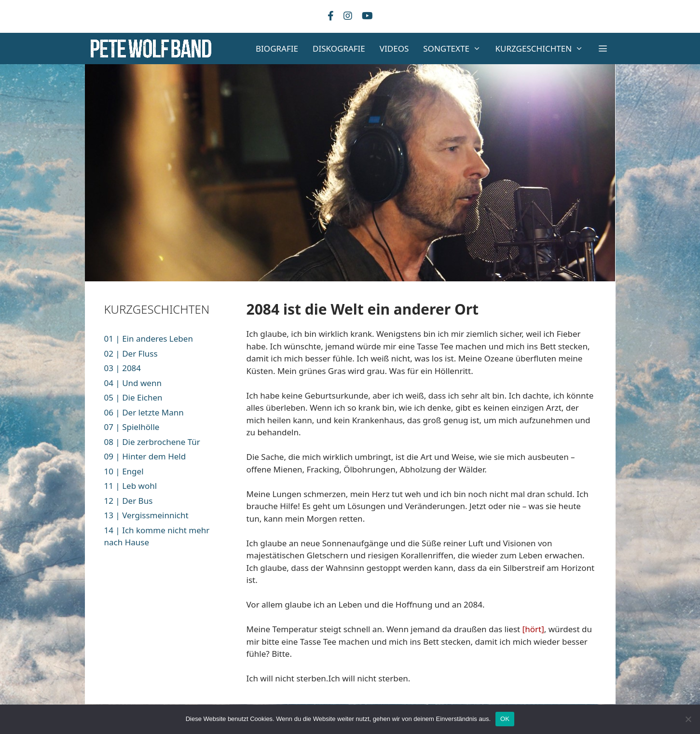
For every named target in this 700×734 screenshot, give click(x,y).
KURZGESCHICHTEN (543, 48)
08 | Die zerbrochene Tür (152, 442)
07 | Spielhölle (132, 427)
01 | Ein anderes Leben (149, 339)
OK (505, 719)
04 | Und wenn (133, 383)
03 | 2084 (123, 368)
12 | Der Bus (129, 501)
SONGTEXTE (455, 48)
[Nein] (688, 719)
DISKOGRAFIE (339, 48)
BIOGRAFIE (277, 48)
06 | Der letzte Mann (144, 412)
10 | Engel (124, 471)
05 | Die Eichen (133, 397)
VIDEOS (394, 48)
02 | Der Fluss (131, 353)
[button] (603, 48)
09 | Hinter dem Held (145, 456)
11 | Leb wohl (131, 486)
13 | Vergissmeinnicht (146, 515)
